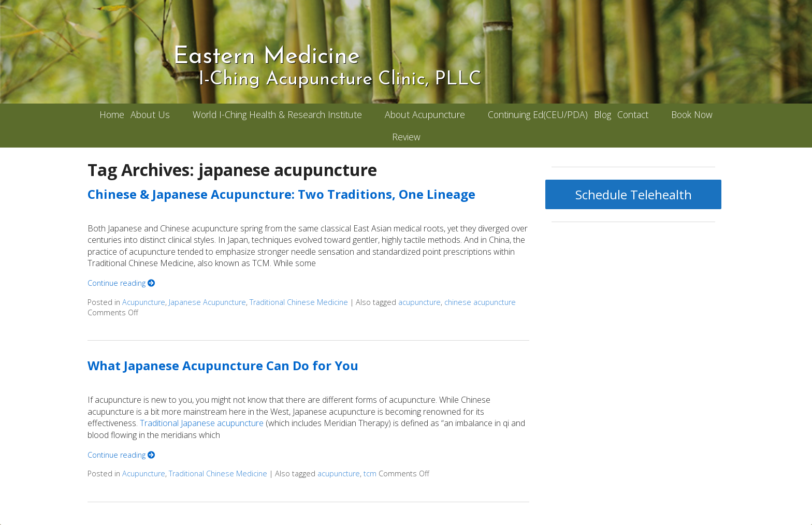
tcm (370, 473)
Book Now (692, 114)
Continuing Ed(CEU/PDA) (538, 114)
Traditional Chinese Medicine (299, 302)
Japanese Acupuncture (207, 302)
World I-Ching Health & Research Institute (277, 114)
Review (406, 137)
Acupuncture (144, 302)
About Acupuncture (425, 114)
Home (112, 114)
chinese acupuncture (480, 302)
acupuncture (419, 302)
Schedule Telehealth (634, 194)
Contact (633, 114)
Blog (603, 114)
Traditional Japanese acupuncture (202, 423)
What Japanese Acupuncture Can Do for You (223, 365)
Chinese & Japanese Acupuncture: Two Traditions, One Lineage (281, 194)
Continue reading (121, 283)
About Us (150, 114)
